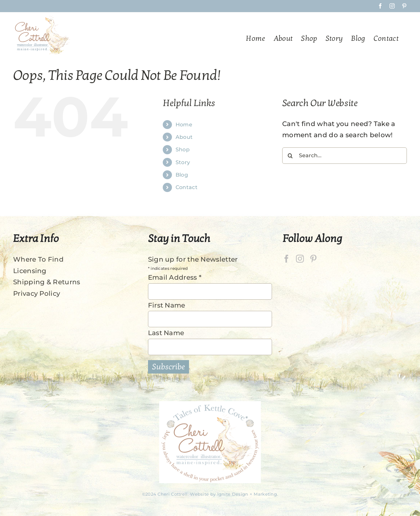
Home (184, 125)
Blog (182, 175)
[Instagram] (300, 259)
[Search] (290, 156)
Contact (187, 187)
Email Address (175, 277)
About (184, 137)
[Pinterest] (313, 259)
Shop (183, 150)
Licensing (30, 271)
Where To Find (38, 259)
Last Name (166, 333)
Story (183, 162)
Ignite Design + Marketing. (248, 494)
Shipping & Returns (47, 282)
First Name (167, 305)
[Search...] (345, 156)
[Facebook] (286, 259)
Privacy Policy (37, 293)
